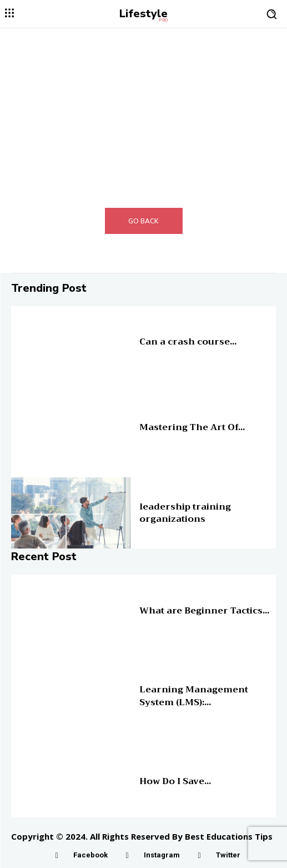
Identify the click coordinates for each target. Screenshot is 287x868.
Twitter (228, 855)
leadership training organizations (185, 513)
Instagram (162, 855)
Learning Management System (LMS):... (194, 696)
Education (153, 333)
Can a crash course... (188, 342)
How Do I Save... (175, 781)
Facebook (90, 855)
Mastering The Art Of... (192, 427)
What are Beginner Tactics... (204, 611)
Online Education (164, 602)
